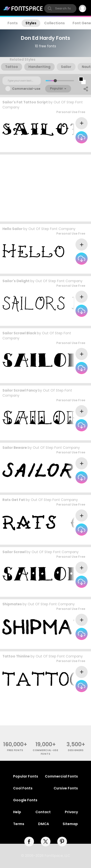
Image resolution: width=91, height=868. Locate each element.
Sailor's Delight (16, 281)
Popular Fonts (26, 776)
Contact (43, 812)
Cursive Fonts (66, 788)
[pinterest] (62, 842)
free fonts (15, 750)
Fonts (13, 23)
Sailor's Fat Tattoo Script (25, 102)
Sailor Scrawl (14, 552)
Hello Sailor (12, 229)
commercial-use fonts (45, 752)
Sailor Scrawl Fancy (20, 390)
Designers (76, 750)
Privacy (71, 812)
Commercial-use (26, 89)
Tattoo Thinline (16, 656)
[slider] (55, 81)
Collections (54, 23)
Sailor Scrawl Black (19, 333)
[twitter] (46, 842)
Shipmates (12, 604)
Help (17, 812)
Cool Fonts (23, 788)
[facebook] (29, 842)
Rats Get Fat (14, 500)
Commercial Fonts (61, 776)
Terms (19, 824)
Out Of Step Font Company (52, 229)
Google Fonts (25, 800)
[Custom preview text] (22, 81)
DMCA (44, 824)
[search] (60, 8)
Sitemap (70, 824)
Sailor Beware (15, 448)
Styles (31, 23)
